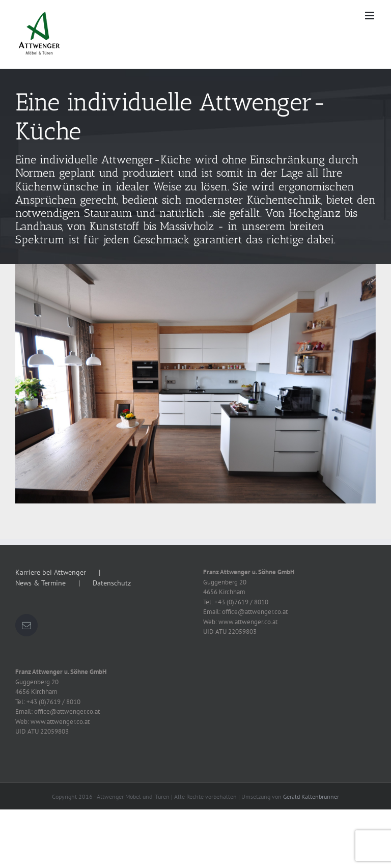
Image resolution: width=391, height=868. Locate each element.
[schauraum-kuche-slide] (195, 166)
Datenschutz (112, 583)
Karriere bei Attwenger (51, 572)
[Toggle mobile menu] (370, 16)
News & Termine (40, 583)
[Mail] (26, 625)
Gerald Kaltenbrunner (311, 796)
